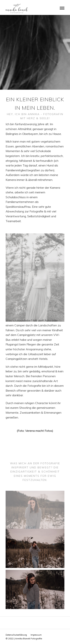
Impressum (36, 635)
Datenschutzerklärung (16, 635)
